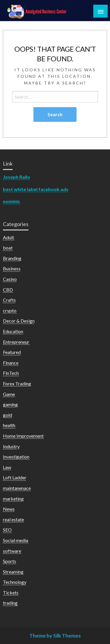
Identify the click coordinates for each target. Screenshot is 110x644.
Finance (11, 363)
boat (8, 248)
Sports (10, 561)
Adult (9, 237)
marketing (13, 499)
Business (12, 268)
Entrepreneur (16, 342)
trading (10, 603)
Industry (11, 446)
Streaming (13, 572)
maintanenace (17, 488)
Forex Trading (17, 383)
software (12, 551)
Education (13, 331)
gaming (10, 404)
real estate (13, 519)
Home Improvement (23, 436)
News (9, 509)
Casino (10, 279)
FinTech (11, 373)
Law (7, 467)
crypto (10, 310)
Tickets (11, 592)
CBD (8, 290)
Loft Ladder (15, 477)
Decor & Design (19, 321)
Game (9, 394)
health (9, 425)
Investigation (16, 457)
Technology (15, 582)
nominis (11, 201)
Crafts (9, 300)
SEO (7, 530)
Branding (12, 258)
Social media (16, 540)
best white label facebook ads (36, 189)
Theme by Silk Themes (55, 636)
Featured (12, 352)
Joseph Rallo (17, 177)
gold (7, 415)
